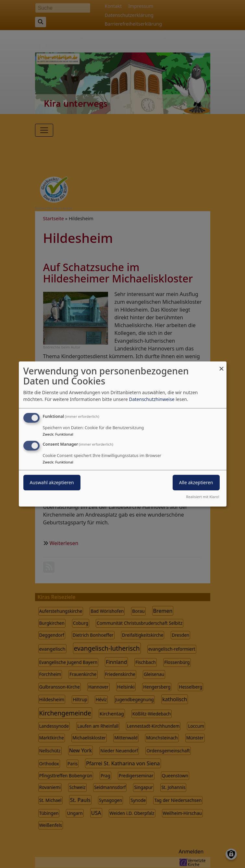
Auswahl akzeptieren (52, 482)
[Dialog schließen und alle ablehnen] (222, 365)
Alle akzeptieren (196, 482)
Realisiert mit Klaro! (203, 497)
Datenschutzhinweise (152, 399)
